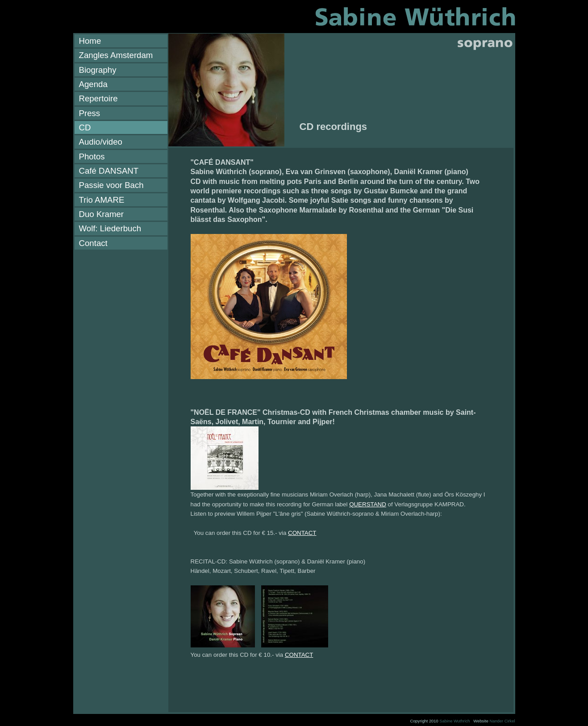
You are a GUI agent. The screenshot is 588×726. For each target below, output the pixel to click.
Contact (93, 243)
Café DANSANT (109, 171)
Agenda (93, 84)
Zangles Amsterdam (116, 55)
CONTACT (302, 533)
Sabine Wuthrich (455, 721)
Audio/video (101, 142)
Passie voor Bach (111, 185)
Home (90, 41)
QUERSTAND (368, 504)
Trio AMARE (102, 200)
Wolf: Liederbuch (110, 228)
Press (90, 113)
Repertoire (98, 98)
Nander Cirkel (502, 721)
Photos (92, 156)
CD (85, 127)
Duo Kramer (102, 214)
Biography (98, 70)
